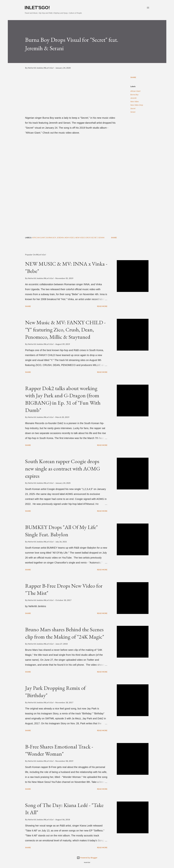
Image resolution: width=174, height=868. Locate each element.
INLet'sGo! (37, 8)
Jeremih (134, 98)
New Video (135, 102)
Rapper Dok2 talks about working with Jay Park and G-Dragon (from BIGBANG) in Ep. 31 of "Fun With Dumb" (63, 399)
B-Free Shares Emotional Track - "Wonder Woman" (59, 750)
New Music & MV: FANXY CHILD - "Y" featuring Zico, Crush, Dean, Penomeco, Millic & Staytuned (65, 330)
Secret (133, 108)
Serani (133, 112)
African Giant (135, 91)
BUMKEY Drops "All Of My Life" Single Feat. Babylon (61, 531)
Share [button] (133, 77)
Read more (102, 306)
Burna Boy (134, 95)
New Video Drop (137, 105)
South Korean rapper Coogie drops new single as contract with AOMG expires (63, 468)
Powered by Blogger (87, 858)
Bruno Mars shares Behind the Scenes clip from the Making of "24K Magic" (65, 633)
